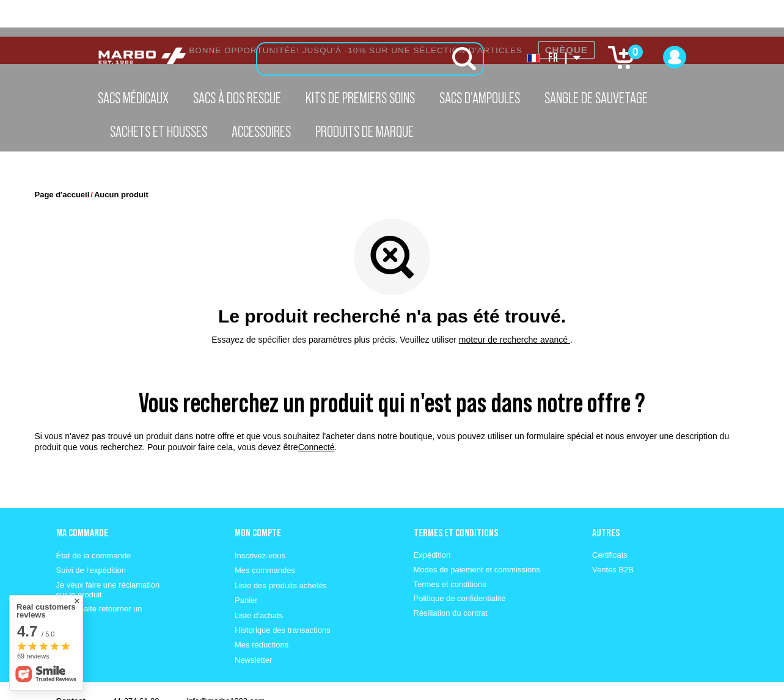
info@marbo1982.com (225, 664)
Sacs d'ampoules (480, 98)
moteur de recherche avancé (515, 303)
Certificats (610, 518)
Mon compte (258, 496)
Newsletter (253, 623)
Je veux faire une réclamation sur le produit (108, 553)
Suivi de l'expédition (91, 534)
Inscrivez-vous (260, 519)
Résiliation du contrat (451, 576)
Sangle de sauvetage (596, 98)
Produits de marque (365, 131)
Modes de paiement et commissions (477, 533)
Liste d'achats (259, 579)
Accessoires (261, 131)
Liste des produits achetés (281, 549)
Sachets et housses (159, 131)
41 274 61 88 (136, 664)
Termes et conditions (450, 548)
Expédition (432, 518)
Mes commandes (265, 534)
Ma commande (82, 496)
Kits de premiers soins (360, 98)
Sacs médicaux (133, 98)
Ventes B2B (613, 533)
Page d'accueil (62, 158)
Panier (246, 563)
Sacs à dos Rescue (237, 98)
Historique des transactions (283, 593)
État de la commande (94, 519)
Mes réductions (262, 608)
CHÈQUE (566, 13)
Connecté (317, 410)
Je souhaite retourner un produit (99, 577)
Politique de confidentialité (460, 562)
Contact (70, 596)
